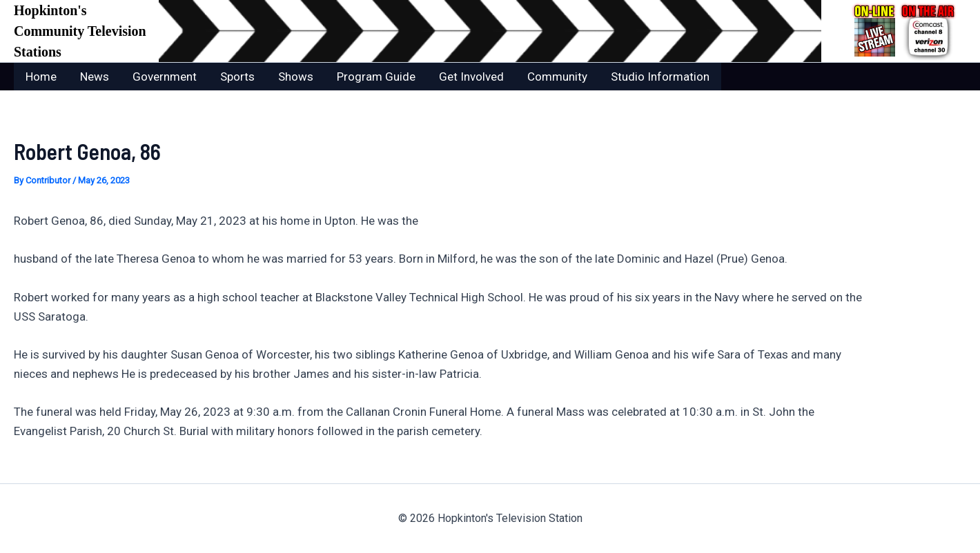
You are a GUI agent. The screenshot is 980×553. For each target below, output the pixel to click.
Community (557, 77)
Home (41, 77)
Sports (237, 77)
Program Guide (376, 77)
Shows (296, 77)
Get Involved (471, 77)
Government (165, 77)
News (95, 77)
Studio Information (660, 77)
